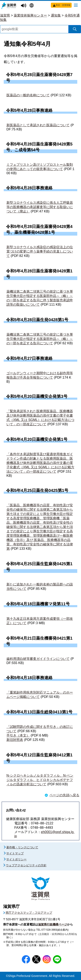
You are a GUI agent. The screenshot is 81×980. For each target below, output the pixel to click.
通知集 (56, 15)
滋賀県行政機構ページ (53, 924)
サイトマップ (15, 853)
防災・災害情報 (63, 5)
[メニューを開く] (76, 5)
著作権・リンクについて (22, 847)
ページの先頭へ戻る (64, 795)
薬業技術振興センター (30, 15)
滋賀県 (5, 15)
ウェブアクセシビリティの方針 (26, 865)
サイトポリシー (16, 859)
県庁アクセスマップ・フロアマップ (29, 913)
